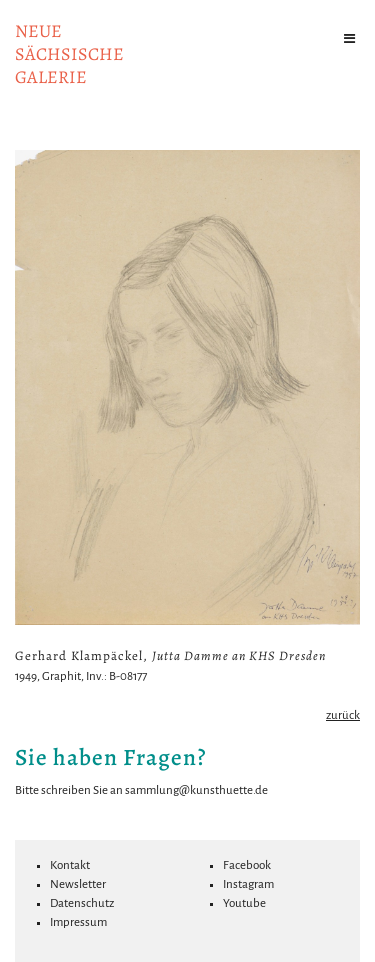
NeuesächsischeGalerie (69, 54)
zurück (343, 715)
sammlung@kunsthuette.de (196, 790)
